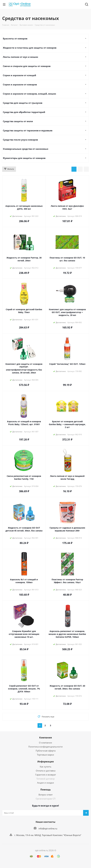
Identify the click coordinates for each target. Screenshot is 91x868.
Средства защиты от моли (18, 121)
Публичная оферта (46, 751)
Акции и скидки (45, 783)
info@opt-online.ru (48, 828)
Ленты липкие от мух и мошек (20, 57)
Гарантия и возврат (46, 775)
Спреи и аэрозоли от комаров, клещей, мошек (29, 94)
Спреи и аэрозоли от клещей (19, 75)
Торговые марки (45, 755)
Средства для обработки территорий (24, 112)
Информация (45, 762)
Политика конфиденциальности (45, 747)
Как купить (46, 767)
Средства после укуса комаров (20, 140)
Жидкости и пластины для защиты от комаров (30, 48)
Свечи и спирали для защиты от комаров (27, 66)
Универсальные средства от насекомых (26, 149)
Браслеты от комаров (15, 39)
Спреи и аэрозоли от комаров (20, 84)
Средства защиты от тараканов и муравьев (28, 130)
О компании (45, 743)
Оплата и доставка (46, 771)
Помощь (46, 790)
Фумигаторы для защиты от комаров (24, 158)
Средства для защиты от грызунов (23, 103)
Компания (45, 738)
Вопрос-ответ (46, 795)
